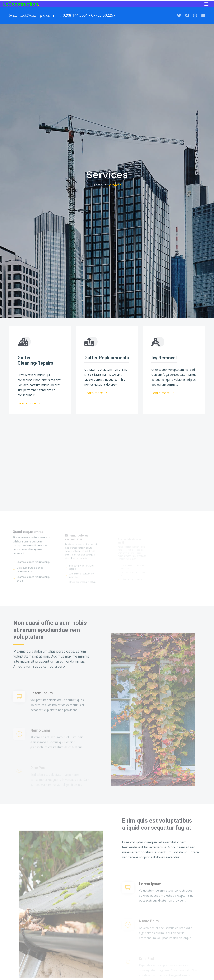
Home (98, 185)
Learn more (29, 404)
